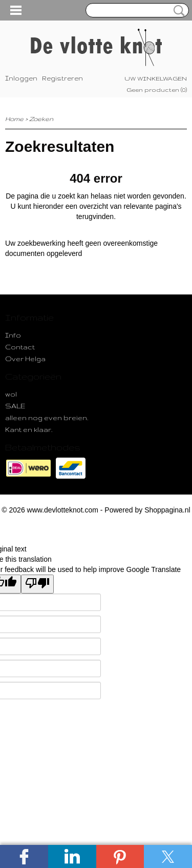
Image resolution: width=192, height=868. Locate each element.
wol (11, 394)
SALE (15, 406)
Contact (20, 347)
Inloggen (21, 78)
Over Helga (25, 359)
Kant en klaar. (29, 429)
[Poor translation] (37, 584)
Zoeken (177, 11)
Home (14, 119)
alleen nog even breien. (47, 418)
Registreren (62, 78)
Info (13, 335)
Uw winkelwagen (156, 78)
